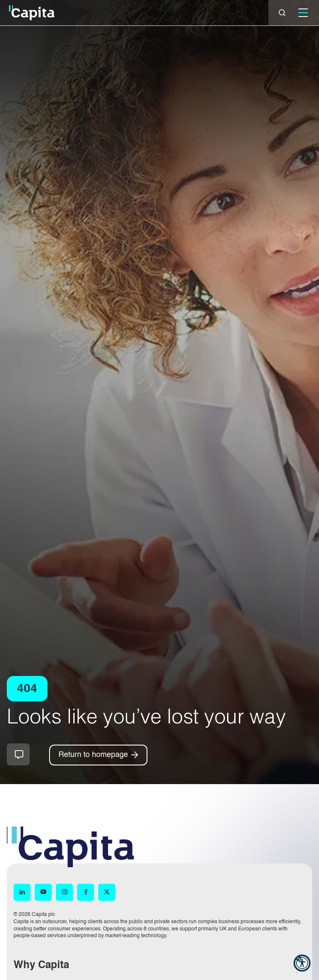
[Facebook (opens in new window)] (86, 892)
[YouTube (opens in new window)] (43, 892)
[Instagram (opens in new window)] (64, 892)
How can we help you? (18, 754)
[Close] (282, 13)
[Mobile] (303, 13)
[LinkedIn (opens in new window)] (22, 892)
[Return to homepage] (98, 755)
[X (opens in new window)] (107, 892)
